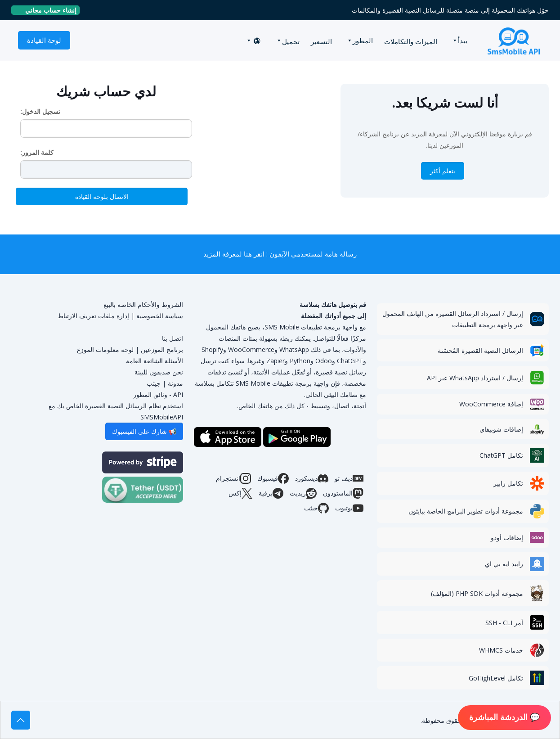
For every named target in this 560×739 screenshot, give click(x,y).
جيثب (316, 508)
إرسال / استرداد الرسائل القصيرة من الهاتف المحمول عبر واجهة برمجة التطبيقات (453, 319)
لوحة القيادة (44, 40)
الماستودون (343, 493)
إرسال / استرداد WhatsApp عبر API (475, 378)
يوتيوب (349, 508)
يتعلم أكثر (443, 171)
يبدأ (463, 41)
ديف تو (349, 478)
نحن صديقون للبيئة (159, 372)
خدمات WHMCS (501, 650)
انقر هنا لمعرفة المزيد (234, 254)
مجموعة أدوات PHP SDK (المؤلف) (477, 593)
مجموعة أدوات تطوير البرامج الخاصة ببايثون (466, 511)
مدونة (175, 383)
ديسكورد (312, 478)
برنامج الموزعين (162, 349)
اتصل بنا (172, 338)
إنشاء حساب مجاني (47, 10)
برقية (271, 493)
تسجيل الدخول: (40, 111)
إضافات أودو (507, 538)
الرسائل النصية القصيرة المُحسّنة (480, 350)
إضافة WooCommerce (491, 404)
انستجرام (233, 478)
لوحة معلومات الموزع (105, 349)
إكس (240, 493)
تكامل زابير (508, 483)
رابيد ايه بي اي (504, 564)
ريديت (303, 493)
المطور (363, 41)
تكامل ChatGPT (501, 455)
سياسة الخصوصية (160, 316)
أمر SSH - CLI (504, 623)
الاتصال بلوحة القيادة (102, 196)
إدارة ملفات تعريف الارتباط (93, 316)
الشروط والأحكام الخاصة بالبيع (143, 304)
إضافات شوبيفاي (501, 429)
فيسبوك (273, 478)
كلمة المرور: (37, 152)
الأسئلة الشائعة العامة (155, 361)
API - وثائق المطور (158, 394)
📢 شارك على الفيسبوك (144, 431)
